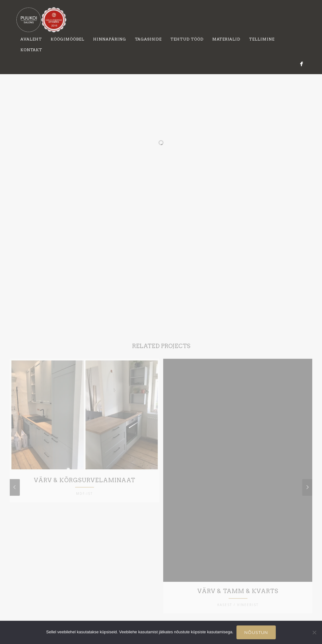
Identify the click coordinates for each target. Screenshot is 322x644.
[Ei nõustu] (314, 632)
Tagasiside (148, 39)
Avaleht (31, 39)
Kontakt (31, 50)
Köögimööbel (67, 39)
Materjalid (226, 39)
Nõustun (256, 632)
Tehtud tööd (187, 39)
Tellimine (262, 39)
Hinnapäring (110, 39)
